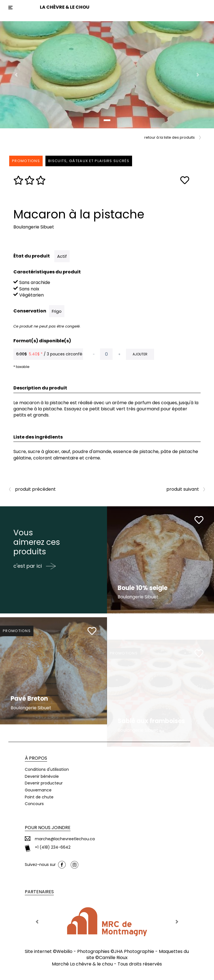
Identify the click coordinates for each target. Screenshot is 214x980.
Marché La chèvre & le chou (82, 964)
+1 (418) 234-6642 (53, 847)
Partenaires (39, 892)
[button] (16, 75)
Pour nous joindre (48, 828)
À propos (36, 758)
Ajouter (140, 354)
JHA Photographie (134, 951)
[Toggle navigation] (10, 8)
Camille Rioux (113, 958)
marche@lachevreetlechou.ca (65, 839)
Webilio (65, 951)
